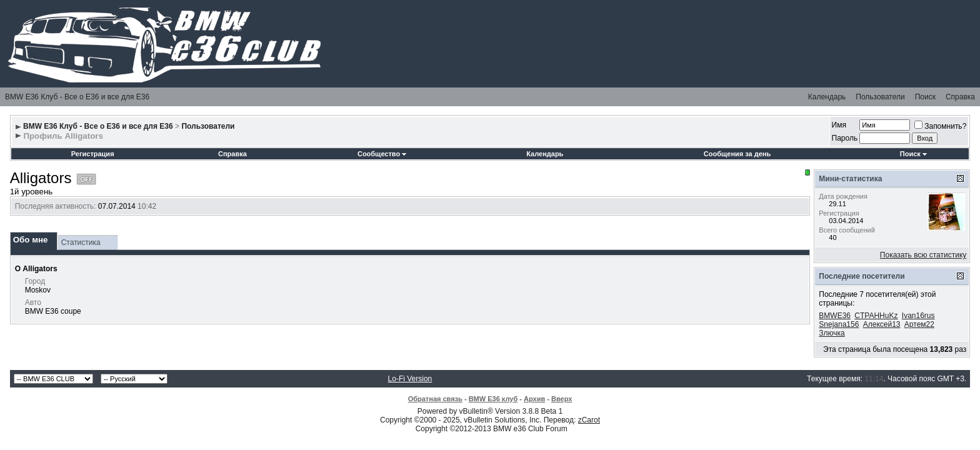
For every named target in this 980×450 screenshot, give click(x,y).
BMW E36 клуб (493, 399)
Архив (534, 399)
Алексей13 (882, 324)
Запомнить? (940, 126)
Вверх (562, 399)
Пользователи (880, 97)
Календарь (827, 97)
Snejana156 (839, 324)
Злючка (832, 333)
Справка (960, 97)
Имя (839, 125)
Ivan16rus (918, 316)
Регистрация (93, 154)
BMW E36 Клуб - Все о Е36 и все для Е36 (77, 97)
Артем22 (919, 324)
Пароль (845, 138)
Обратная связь (435, 399)
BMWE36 (835, 316)
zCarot (589, 420)
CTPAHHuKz (876, 316)
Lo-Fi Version (410, 379)
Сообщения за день (737, 154)
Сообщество (382, 154)
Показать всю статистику (923, 255)
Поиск (925, 97)
